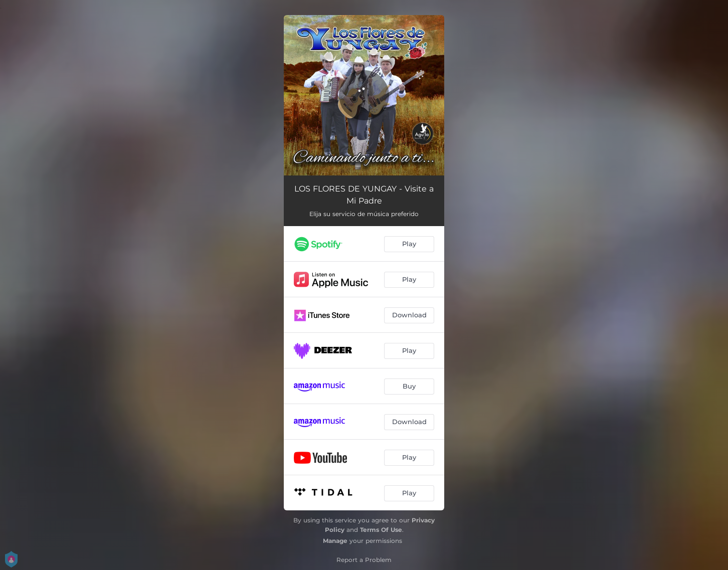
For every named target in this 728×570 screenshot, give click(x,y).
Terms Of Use (381, 530)
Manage (335, 541)
